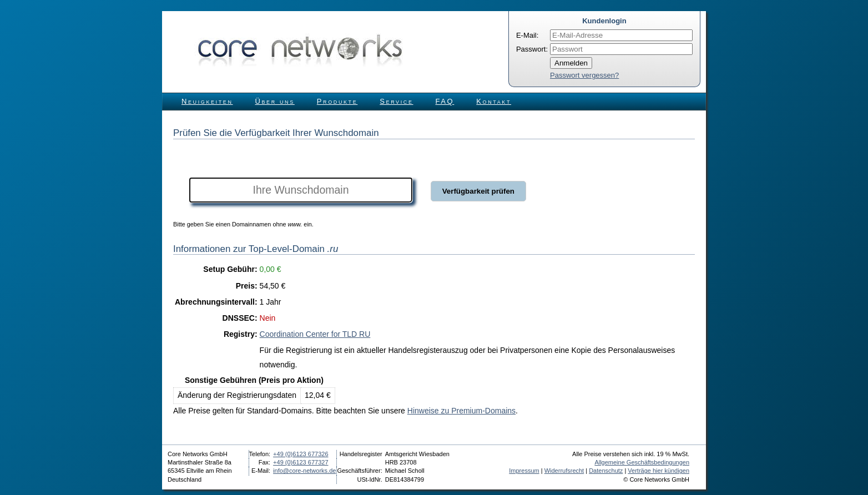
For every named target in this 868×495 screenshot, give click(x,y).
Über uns (275, 101)
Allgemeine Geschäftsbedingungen (642, 462)
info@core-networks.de (304, 471)
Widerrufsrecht (564, 471)
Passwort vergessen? (584, 75)
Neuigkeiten (207, 101)
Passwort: (532, 49)
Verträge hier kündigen (658, 471)
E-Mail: (527, 35)
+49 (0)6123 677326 (301, 454)
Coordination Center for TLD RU (315, 334)
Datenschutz (606, 471)
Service (396, 101)
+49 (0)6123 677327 (301, 462)
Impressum (524, 471)
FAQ (445, 101)
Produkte (337, 101)
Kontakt (494, 101)
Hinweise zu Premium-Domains (461, 411)
